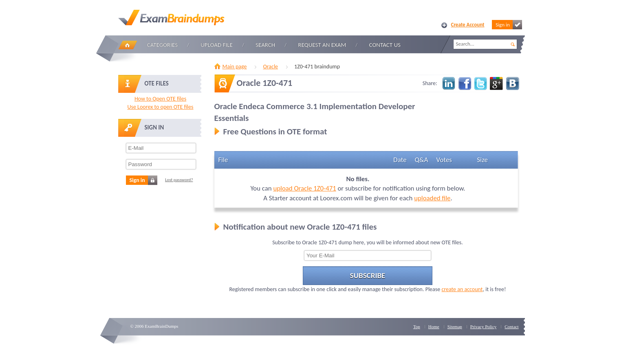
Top (417, 327)
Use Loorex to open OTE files (160, 107)
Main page (235, 67)
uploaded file (432, 198)
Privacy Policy (483, 327)
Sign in (509, 25)
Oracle (270, 67)
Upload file (217, 45)
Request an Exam (322, 45)
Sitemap (455, 327)
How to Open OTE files (160, 99)
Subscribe (368, 275)
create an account (462, 289)
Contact (511, 327)
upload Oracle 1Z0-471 (304, 188)
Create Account (468, 25)
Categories (162, 45)
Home (128, 45)
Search (265, 45)
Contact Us (385, 45)
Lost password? (179, 180)
